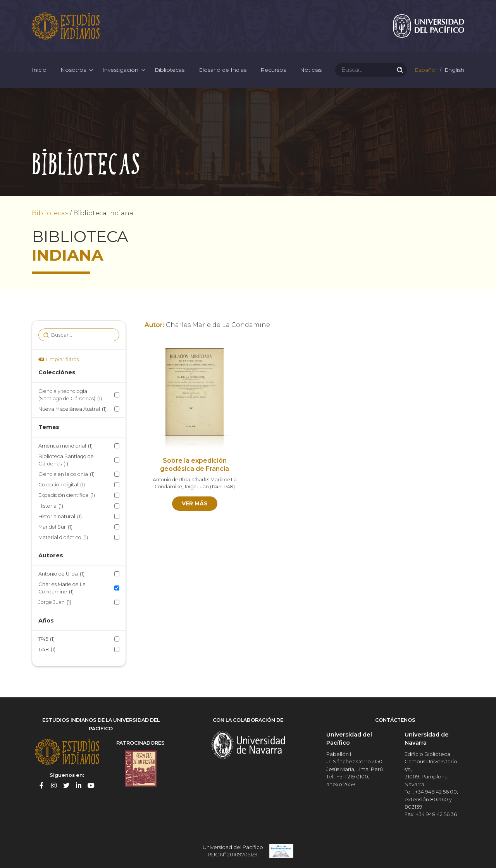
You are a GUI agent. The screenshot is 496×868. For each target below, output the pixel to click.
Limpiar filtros (62, 359)
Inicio (39, 70)
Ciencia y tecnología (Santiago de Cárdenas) (70, 395)
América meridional (65, 446)
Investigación (120, 70)
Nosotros (73, 70)
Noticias (311, 70)
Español (425, 70)
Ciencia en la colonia (66, 474)
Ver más (195, 503)
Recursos (273, 70)
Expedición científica (67, 495)
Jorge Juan (55, 602)
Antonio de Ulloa (61, 574)
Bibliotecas (170, 70)
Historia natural (60, 516)
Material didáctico (63, 537)
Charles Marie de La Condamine (62, 588)
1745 (46, 639)
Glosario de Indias (222, 70)
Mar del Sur (55, 527)
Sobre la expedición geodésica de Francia (195, 465)
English (454, 70)
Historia (51, 506)
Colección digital (62, 485)
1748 (47, 649)
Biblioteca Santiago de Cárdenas (66, 460)
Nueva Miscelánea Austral (72, 409)
